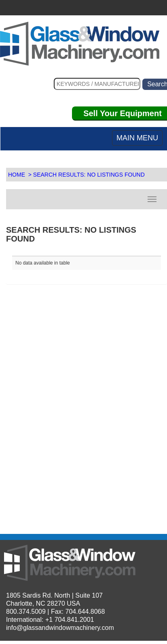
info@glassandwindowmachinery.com (60, 628)
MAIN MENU (137, 138)
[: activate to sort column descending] (124, 253)
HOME (17, 175)
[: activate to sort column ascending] (49, 253)
